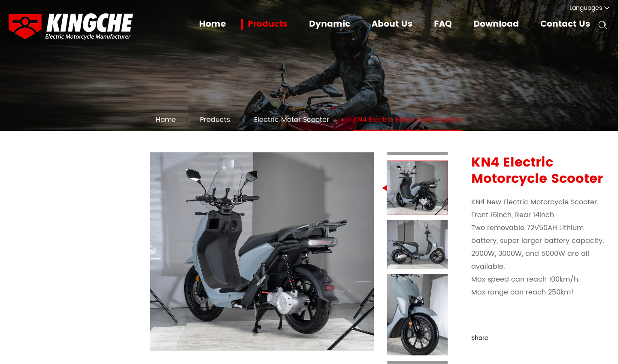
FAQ (448, 24)
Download (500, 24)
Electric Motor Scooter (294, 120)
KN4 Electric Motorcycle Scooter (392, 120)
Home (227, 24)
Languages (594, 8)
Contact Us (566, 24)
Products (280, 24)
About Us (399, 24)
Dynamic (339, 24)
